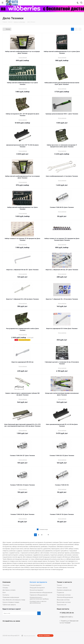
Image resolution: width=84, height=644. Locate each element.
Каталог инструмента (38, 582)
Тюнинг (59, 585)
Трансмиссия (61, 605)
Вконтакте (4, 625)
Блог (4, 592)
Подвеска (60, 592)
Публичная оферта (9, 605)
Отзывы (5, 588)
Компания (7, 582)
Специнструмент (36, 585)
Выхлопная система (64, 602)
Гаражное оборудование (39, 595)
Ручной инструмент (36, 590)
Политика (6, 585)
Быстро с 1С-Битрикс (44, 636)
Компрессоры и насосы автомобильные (38, 602)
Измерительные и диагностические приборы (39, 598)
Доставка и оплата (9, 590)
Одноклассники (13, 625)
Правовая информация (11, 597)
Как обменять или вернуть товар (14, 600)
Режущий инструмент (37, 588)
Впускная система (63, 600)
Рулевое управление (64, 590)
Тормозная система (64, 595)
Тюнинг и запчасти (64, 582)
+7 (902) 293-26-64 (67, 613)
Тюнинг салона (62, 588)
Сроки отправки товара (11, 602)
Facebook (9, 625)
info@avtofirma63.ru (66, 617)
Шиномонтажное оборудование (41, 592)
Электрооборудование (65, 597)
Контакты (6, 595)
